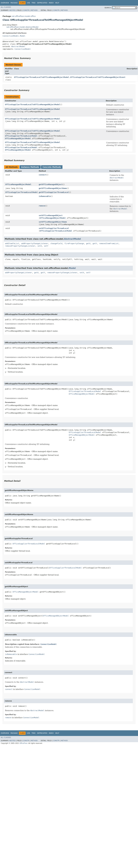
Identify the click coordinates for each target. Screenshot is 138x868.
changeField (56, 243)
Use (28, 3)
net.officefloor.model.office (24, 16)
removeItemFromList (109, 243)
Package (14, 3)
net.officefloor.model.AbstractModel (22, 27)
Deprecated (42, 3)
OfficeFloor (23, 743)
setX (40, 246)
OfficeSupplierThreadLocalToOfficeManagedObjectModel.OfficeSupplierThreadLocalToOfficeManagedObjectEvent (70, 77)
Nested (12, 10)
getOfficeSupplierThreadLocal (54, 192)
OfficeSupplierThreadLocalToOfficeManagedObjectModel (33, 104)
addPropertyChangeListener (35, 243)
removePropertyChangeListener (20, 246)
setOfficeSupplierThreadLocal (54, 228)
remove (42, 206)
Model (23, 36)
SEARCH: (108, 8)
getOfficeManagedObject (51, 184)
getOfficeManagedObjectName (53, 188)
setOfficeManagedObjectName (53, 222)
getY (95, 243)
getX (88, 243)
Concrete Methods (52, 167)
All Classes (6, 7)
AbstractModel (18, 46)
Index (51, 3)
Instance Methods (30, 167)
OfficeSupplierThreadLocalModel (21, 136)
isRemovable (45, 196)
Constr (26, 10)
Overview (5, 3)
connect (43, 175)
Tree (34, 3)
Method (34, 10)
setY (46, 246)
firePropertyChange (74, 243)
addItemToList (12, 243)
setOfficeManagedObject (51, 215)
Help (57, 3)
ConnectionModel (11, 36)
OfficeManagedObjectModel (18, 138)
